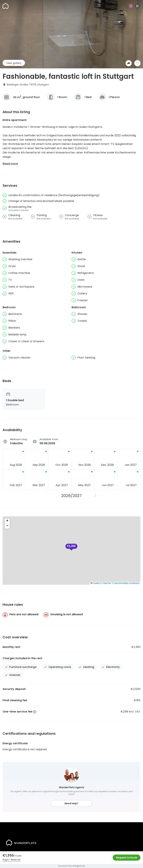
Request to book (127, 858)
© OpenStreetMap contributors (126, 583)
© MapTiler (106, 583)
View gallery (14, 63)
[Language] (131, 6)
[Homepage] (5, 6)
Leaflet (95, 583)
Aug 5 (6, 860)
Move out (16, 860)
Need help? (71, 803)
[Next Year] (96, 496)
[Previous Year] (47, 496)
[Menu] (137, 6)
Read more (10, 164)
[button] (71, 547)
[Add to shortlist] (137, 63)
